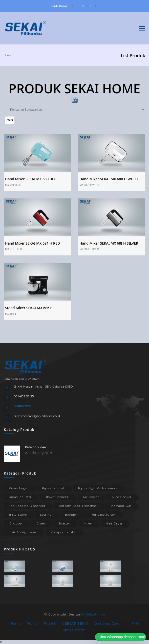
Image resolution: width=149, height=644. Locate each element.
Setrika (46, 515)
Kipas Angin (19, 488)
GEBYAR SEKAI (75, 623)
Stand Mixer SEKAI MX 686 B (29, 308)
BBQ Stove (18, 515)
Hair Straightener (23, 532)
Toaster (65, 523)
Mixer (88, 523)
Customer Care (107, 623)
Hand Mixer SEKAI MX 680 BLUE (32, 179)
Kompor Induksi (63, 532)
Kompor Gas (121, 506)
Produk (50, 623)
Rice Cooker (122, 497)
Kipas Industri (20, 497)
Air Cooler (91, 497)
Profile (32, 623)
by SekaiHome (93, 614)
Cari (10, 120)
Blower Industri (57, 497)
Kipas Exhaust (53, 488)
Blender (71, 515)
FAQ (135, 623)
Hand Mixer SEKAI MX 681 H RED (33, 243)
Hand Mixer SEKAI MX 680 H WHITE (109, 179)
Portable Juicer (103, 515)
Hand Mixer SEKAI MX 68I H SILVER (109, 243)
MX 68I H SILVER (89, 249)
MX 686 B (11, 314)
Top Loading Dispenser (27, 506)
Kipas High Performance (98, 488)
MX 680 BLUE (13, 185)
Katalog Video (36, 447)
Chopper (16, 523)
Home (7, 55)
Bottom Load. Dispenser (78, 506)
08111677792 (23, 406)
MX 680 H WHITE (89, 185)
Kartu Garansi (73, 630)
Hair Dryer (114, 523)
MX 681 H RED (13, 249)
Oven (41, 523)
